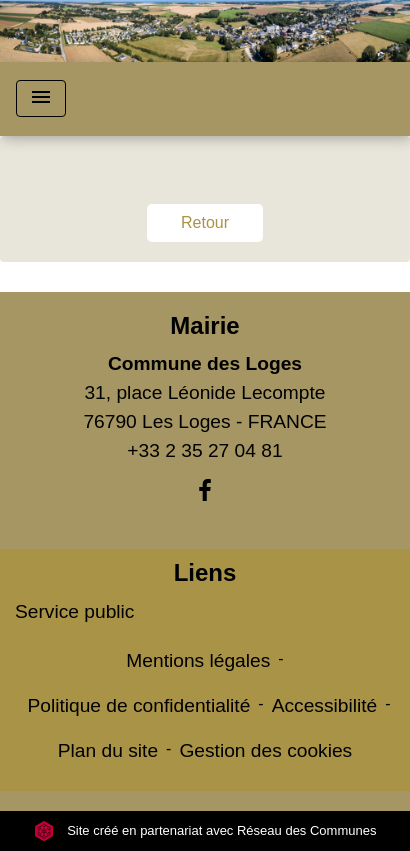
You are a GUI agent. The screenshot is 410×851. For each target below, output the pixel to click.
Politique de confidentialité (138, 705)
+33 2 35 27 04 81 (204, 450)
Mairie (204, 325)
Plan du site (108, 750)
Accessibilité (325, 705)
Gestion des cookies (265, 750)
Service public (74, 611)
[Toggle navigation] (41, 98)
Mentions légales (198, 660)
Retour (205, 222)
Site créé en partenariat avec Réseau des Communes (205, 830)
